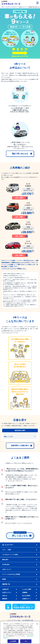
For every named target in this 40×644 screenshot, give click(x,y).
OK (26, 641)
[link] (20, 154)
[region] (20, 633)
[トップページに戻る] (11, 3)
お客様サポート (27, 599)
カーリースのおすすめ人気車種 (11, 574)
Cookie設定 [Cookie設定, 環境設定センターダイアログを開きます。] (13, 641)
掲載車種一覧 (6, 584)
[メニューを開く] (37, 3)
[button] (32, 3)
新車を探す (5, 560)
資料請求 (5, 599)
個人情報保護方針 (27, 620)
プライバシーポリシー (13, 620)
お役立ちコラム (7, 592)
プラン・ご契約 (7, 550)
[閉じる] (37, 624)
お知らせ (5, 596)
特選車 (4, 579)
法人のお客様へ (27, 596)
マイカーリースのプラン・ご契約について (16, 7)
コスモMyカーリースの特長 (10, 555)
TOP (2, 7)
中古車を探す (6, 565)
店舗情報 (25, 592)
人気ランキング (7, 569)
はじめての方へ (9, 545)
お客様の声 (5, 589)
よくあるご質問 (27, 589)
